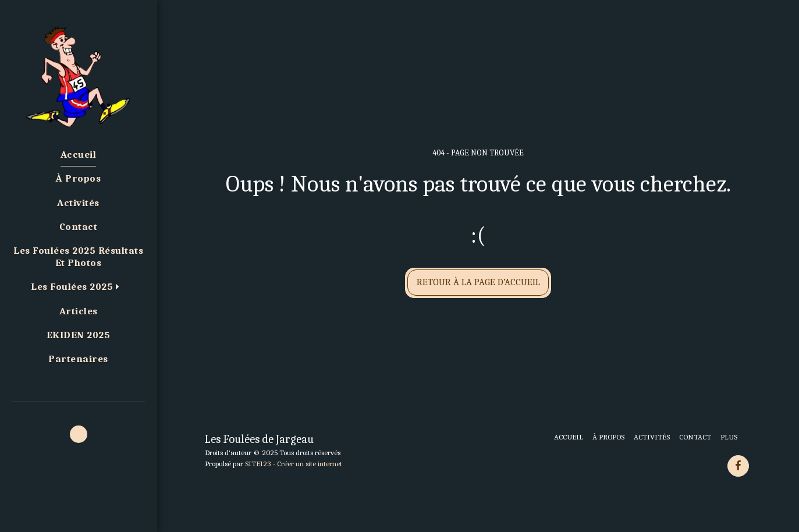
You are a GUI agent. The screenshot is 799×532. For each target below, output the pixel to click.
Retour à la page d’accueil (478, 282)
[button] (78, 288)
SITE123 (258, 464)
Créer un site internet (310, 464)
